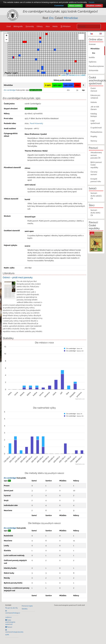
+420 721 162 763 (12, 608)
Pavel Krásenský (36, 123)
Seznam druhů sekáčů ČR (96, 196)
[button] (24, 42)
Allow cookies (75, 6)
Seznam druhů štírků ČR (95, 213)
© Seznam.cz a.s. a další (76, 75)
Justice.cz (9, 617)
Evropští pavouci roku (96, 180)
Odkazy (40, 26)
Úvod (9, 26)
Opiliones (93, 62)
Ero (94, 53)
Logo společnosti (95, 122)
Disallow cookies (94, 6)
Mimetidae (71, 18)
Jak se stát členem (95, 108)
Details (92, 2)
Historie (94, 102)
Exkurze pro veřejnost (95, 97)
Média (55, 26)
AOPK (7, 635)
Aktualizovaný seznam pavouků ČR (96, 155)
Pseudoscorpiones (96, 66)
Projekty (94, 136)
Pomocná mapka (27, 606)
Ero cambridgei (10, 478)
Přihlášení (66, 26)
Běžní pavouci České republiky (96, 165)
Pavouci (9, 627)
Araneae (92, 44)
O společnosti (96, 128)
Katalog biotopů (94, 115)
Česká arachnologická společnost (10, 622)
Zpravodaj (30, 26)
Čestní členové (94, 90)
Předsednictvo (96, 132)
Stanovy (94, 141)
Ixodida (92, 57)
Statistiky (25, 609)
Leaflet (62, 75)
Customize (59, 6)
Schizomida (94, 70)
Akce (48, 26)
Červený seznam (94, 173)
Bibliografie (18, 26)
